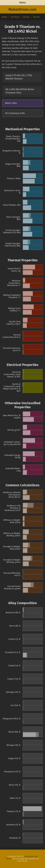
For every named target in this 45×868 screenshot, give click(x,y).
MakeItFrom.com (22, 9)
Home (4, 17)
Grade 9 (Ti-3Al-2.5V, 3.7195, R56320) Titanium (19, 77)
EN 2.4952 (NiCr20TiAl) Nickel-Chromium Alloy (20, 91)
